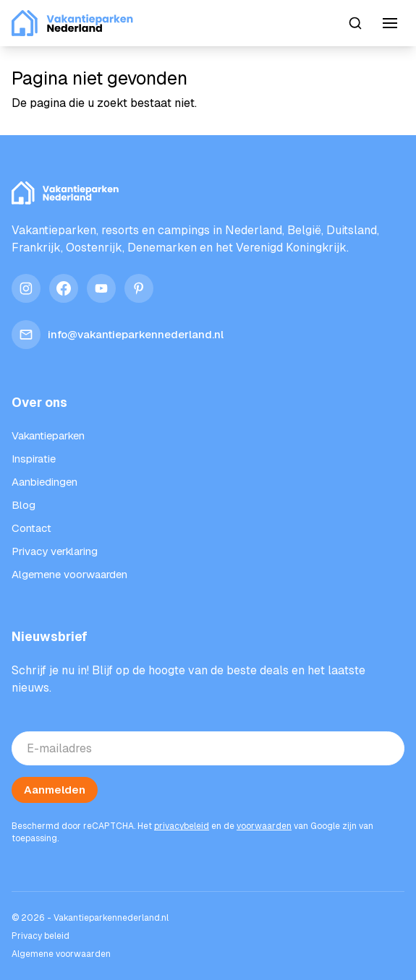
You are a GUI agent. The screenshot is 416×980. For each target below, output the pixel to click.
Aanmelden (55, 790)
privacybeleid (182, 826)
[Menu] (390, 23)
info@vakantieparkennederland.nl (118, 335)
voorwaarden (264, 826)
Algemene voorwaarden (61, 954)
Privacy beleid (41, 936)
